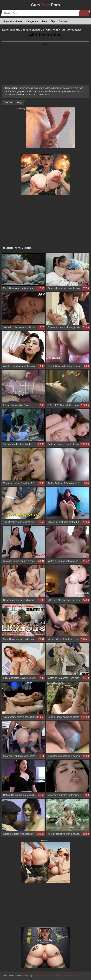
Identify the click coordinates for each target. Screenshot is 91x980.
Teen (44, 21)
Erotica (8, 102)
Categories (32, 21)
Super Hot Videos (13, 21)
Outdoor (63, 21)
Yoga (20, 102)
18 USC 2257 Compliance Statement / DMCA (61, 976)
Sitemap (36, 976)
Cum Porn (46, 5)
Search (84, 13)
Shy (53, 21)
